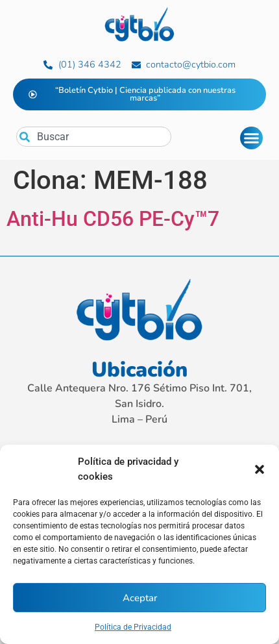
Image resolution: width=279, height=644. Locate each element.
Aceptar (140, 598)
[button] (260, 469)
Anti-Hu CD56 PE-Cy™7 (113, 219)
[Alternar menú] (251, 138)
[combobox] (94, 137)
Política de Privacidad (133, 627)
